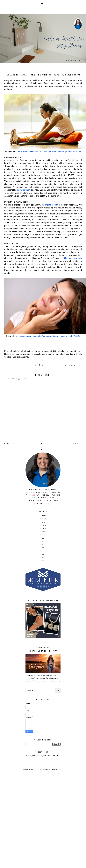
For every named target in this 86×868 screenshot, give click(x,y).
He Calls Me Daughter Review (43, 651)
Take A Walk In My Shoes (40, 770)
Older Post (76, 444)
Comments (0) (69, 365)
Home (43, 444)
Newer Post (10, 444)
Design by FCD (57, 770)
